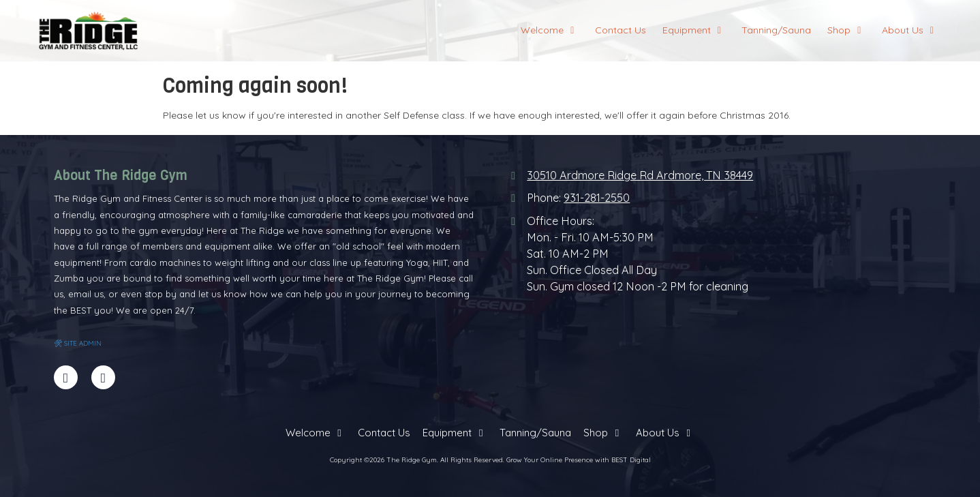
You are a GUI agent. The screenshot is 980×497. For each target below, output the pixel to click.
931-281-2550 (597, 198)
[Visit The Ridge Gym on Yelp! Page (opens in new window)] (103, 377)
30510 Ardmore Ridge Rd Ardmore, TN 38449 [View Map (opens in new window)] (640, 175)
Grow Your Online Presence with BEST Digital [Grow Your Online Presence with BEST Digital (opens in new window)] (579, 460)
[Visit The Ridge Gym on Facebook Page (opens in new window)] (66, 377)
